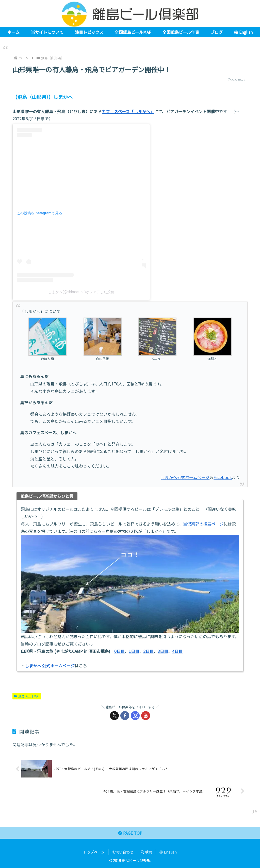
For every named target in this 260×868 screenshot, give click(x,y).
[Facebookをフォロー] (125, 716)
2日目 (148, 651)
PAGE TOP (130, 833)
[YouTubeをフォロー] (146, 716)
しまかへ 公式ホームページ (50, 666)
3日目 (163, 651)
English (168, 852)
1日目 (134, 651)
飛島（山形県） (27, 696)
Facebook (223, 477)
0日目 (119, 651)
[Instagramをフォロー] (135, 716)
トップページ (94, 852)
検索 (146, 852)
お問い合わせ (123, 852)
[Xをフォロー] (114, 716)
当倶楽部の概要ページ (203, 524)
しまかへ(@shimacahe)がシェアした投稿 (81, 292)
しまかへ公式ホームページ (185, 477)
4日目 (177, 651)
